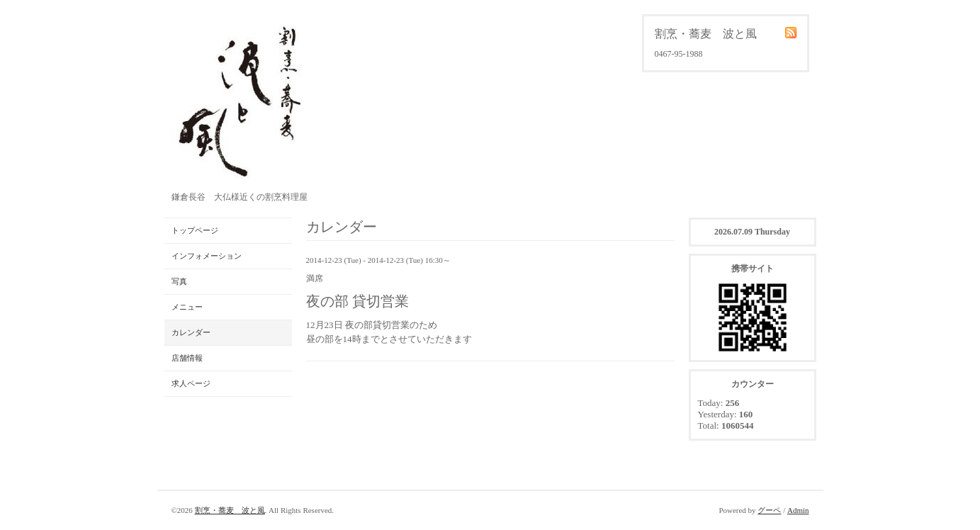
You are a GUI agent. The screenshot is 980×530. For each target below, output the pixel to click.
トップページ (195, 230)
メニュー (187, 307)
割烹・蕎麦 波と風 (230, 510)
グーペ (769, 510)
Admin (798, 510)
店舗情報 (187, 358)
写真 (179, 281)
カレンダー (191, 332)
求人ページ (191, 383)
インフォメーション (207, 256)
